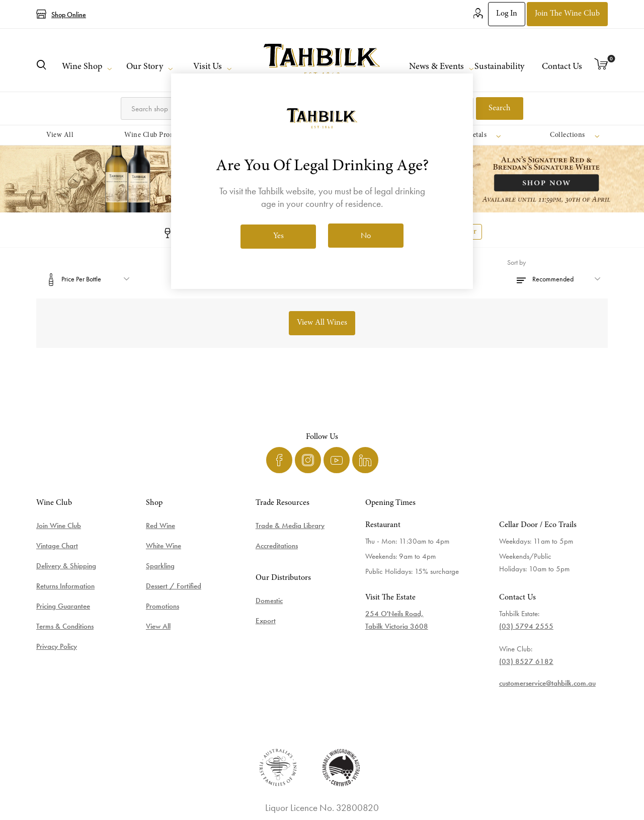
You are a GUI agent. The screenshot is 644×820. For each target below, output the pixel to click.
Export (266, 621)
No (366, 235)
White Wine (164, 546)
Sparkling (160, 566)
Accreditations (277, 546)
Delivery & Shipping (66, 566)
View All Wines (322, 323)
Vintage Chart (57, 546)
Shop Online (69, 15)
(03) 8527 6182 (526, 661)
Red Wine (160, 526)
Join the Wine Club (567, 14)
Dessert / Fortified (174, 586)
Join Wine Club (59, 526)
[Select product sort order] (557, 279)
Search (500, 108)
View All (158, 626)
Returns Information (65, 586)
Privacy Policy (57, 646)
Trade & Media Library (290, 526)
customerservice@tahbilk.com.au (547, 683)
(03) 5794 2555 (526, 626)
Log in (507, 14)
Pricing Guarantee (63, 606)
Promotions (163, 606)
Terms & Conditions (65, 626)
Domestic (269, 601)
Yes (278, 236)
